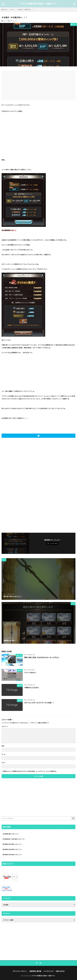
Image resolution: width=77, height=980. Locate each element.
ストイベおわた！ (31, 673)
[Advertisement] (38, 85)
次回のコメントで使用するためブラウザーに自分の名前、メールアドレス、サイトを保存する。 (30, 771)
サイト (3, 763)
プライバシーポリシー (20, 971)
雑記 (9, 21)
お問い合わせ (60, 971)
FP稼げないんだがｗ (31, 688)
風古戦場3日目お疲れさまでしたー (12, 849)
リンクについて (48, 971)
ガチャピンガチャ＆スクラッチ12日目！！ (39, 703)
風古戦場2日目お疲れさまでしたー (12, 855)
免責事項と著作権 (35, 971)
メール (3, 754)
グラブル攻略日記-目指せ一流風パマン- (39, 4)
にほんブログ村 (7, 890)
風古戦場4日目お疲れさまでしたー (12, 844)
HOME (5, 10)
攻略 (21, 670)
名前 (3, 746)
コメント (5, 727)
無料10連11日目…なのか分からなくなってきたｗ (42, 657)
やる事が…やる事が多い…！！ (26, 10)
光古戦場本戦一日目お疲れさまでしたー (14, 839)
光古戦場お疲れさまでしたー (11, 834)
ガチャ (12, 10)
